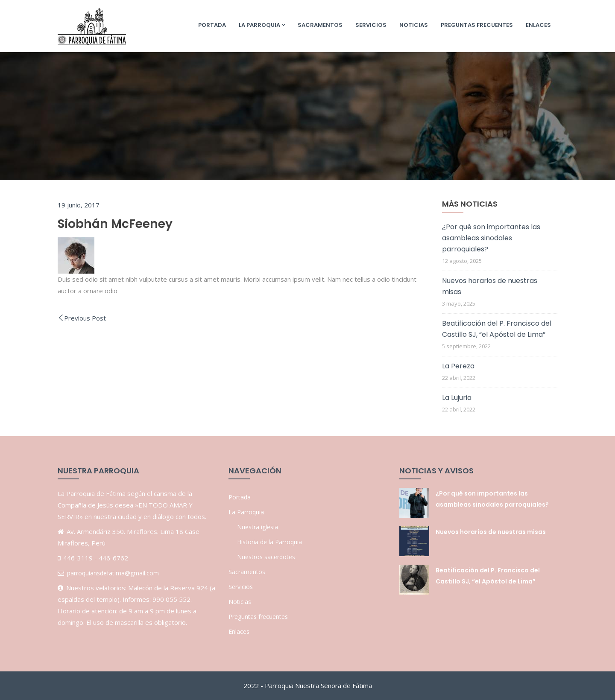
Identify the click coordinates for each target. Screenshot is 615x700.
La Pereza (458, 366)
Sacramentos (320, 25)
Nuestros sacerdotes (266, 557)
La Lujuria (457, 398)
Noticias (414, 25)
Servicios (371, 25)
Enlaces (538, 25)
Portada (212, 25)
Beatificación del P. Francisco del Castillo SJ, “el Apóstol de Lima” (497, 329)
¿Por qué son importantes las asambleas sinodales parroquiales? (491, 238)
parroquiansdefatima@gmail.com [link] (113, 573)
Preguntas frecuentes (477, 25)
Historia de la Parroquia (269, 542)
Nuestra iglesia (258, 527)
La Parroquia (262, 25)
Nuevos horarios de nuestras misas (490, 286)
